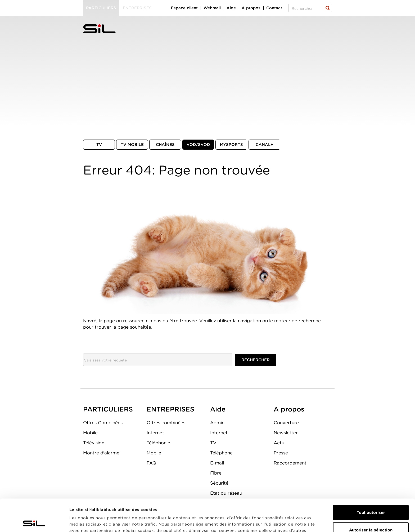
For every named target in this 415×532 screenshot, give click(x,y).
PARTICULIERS (108, 409)
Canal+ (264, 145)
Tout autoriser (371, 480)
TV (99, 145)
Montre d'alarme (101, 453)
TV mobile (132, 145)
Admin (217, 423)
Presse (281, 453)
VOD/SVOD (198, 145)
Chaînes (165, 145)
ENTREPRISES (170, 409)
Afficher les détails (298, 522)
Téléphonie (158, 443)
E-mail (217, 463)
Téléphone (221, 453)
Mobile (90, 433)
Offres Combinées (103, 423)
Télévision (94, 443)
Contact (274, 8)
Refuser (371, 515)
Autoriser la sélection (371, 498)
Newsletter (286, 433)
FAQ (151, 463)
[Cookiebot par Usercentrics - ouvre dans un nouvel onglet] (34, 522)
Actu (279, 443)
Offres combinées (166, 423)
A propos (251, 8)
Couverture (286, 423)
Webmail (212, 8)
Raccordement (290, 463)
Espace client (184, 8)
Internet (155, 433)
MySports (231, 145)
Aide (231, 8)
